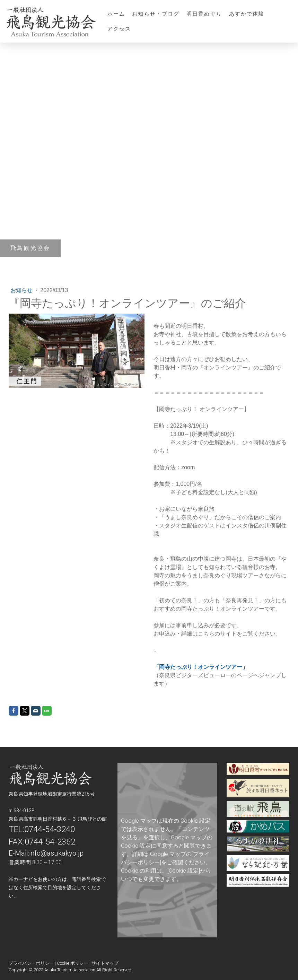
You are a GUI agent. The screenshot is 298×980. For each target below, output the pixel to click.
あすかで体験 (247, 14)
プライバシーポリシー (31, 963)
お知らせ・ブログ (156, 14)
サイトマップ (105, 963)
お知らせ (22, 290)
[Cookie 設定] (184, 871)
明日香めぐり (204, 14)
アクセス (119, 29)
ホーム (116, 14)
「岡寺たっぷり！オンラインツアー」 (201, 667)
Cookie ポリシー (73, 963)
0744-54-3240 (50, 829)
